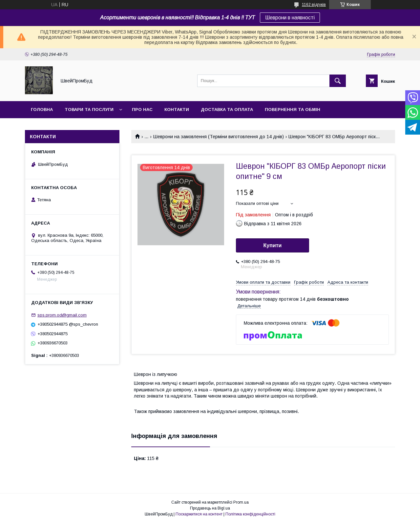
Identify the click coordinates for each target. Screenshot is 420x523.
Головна (42, 109)
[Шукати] (338, 81)
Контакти (177, 109)
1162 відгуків (314, 5)
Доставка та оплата (227, 109)
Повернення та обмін (293, 109)
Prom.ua (241, 502)
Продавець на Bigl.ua (210, 508)
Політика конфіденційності (250, 514)
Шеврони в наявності (290, 18)
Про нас (142, 109)
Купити (273, 245)
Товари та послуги (89, 109)
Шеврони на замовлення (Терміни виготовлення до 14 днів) (219, 137)
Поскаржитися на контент (199, 514)
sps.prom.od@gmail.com (62, 315)
